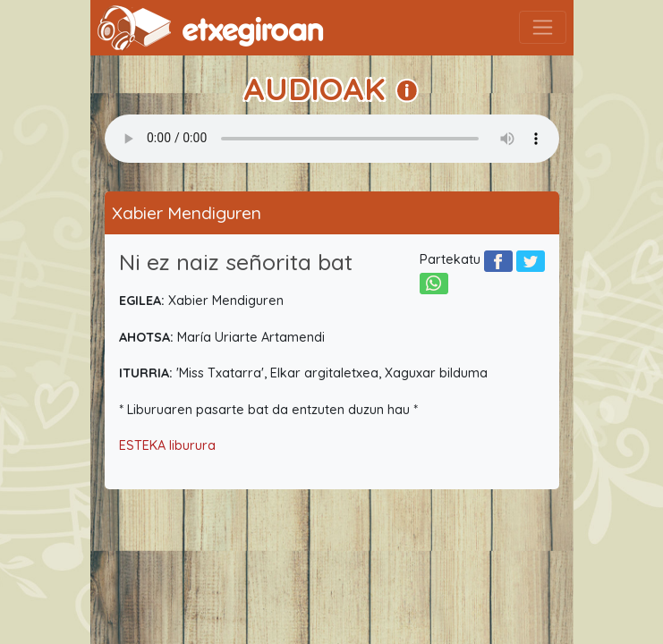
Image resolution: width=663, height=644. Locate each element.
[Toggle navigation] (543, 27)
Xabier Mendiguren (187, 213)
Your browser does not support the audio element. (332, 139)
